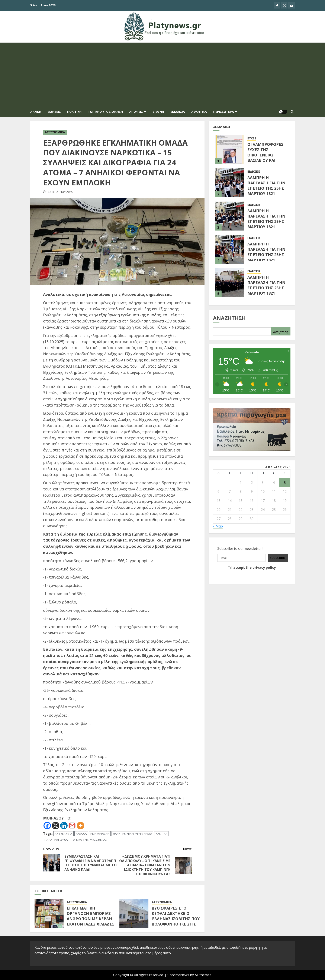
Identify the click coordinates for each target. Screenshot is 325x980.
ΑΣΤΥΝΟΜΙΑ (63, 834)
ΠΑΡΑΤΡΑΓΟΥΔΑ (56, 840)
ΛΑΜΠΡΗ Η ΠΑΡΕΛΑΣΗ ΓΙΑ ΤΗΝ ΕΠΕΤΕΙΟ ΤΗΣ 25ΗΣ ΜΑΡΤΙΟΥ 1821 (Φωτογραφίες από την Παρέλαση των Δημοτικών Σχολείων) (266, 263)
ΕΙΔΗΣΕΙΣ (54, 112)
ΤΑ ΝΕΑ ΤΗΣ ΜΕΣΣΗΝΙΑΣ (89, 840)
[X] (56, 826)
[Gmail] (72, 826)
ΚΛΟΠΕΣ (161, 834)
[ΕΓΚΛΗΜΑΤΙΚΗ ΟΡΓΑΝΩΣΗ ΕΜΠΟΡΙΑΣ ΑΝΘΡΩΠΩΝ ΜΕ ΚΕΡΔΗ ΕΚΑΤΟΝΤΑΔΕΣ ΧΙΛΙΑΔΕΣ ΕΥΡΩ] (49, 913)
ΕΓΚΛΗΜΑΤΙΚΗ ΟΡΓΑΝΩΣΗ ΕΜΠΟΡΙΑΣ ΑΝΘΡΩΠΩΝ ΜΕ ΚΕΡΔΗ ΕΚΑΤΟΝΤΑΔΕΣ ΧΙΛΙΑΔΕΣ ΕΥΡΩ (91, 919)
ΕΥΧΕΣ (252, 138)
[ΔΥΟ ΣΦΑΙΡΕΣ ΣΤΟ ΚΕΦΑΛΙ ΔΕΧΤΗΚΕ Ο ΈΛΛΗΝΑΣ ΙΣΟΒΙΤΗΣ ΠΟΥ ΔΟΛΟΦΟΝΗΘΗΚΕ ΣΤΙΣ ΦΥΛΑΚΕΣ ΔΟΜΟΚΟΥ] (134, 913)
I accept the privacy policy (252, 568)
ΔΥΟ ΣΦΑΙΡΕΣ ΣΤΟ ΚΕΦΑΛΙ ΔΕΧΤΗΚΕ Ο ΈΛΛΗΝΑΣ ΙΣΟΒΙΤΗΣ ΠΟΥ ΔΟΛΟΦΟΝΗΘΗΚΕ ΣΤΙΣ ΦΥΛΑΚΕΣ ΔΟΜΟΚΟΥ (176, 919)
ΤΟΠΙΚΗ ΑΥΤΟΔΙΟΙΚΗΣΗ (105, 112)
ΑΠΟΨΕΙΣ (136, 112)
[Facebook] (47, 826)
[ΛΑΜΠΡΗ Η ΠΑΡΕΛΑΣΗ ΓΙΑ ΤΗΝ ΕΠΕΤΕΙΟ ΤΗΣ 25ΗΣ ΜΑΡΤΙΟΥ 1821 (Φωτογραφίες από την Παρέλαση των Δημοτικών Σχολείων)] (230, 249)
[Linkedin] (64, 826)
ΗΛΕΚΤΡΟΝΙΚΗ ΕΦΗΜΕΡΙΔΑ (132, 834)
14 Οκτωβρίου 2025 (60, 192)
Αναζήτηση (229, 318)
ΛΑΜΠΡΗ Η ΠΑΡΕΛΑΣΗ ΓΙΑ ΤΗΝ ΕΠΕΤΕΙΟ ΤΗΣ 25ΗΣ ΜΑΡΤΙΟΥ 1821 (266, 219)
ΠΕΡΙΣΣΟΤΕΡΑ (224, 112)
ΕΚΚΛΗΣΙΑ (178, 112)
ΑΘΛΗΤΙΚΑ (199, 112)
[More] (81, 826)
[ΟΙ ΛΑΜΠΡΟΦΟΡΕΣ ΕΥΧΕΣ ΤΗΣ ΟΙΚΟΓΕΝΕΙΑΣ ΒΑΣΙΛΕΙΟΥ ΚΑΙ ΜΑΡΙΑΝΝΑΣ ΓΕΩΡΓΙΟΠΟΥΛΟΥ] (230, 150)
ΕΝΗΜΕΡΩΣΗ (100, 834)
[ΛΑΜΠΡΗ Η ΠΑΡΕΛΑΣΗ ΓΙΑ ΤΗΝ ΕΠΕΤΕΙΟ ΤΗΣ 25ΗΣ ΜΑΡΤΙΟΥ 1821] (230, 216)
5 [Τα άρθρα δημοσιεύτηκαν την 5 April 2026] (285, 483)
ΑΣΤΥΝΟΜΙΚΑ (55, 132)
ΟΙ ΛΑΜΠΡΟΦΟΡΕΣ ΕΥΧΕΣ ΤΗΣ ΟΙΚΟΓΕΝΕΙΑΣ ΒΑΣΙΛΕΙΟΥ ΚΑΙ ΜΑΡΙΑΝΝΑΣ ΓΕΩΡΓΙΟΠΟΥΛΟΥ (265, 158)
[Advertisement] (162, 75)
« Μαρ (218, 526)
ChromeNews (178, 975)
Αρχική (36, 112)
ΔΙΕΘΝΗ (158, 112)
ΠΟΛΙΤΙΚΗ (74, 112)
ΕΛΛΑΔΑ (81, 834)
